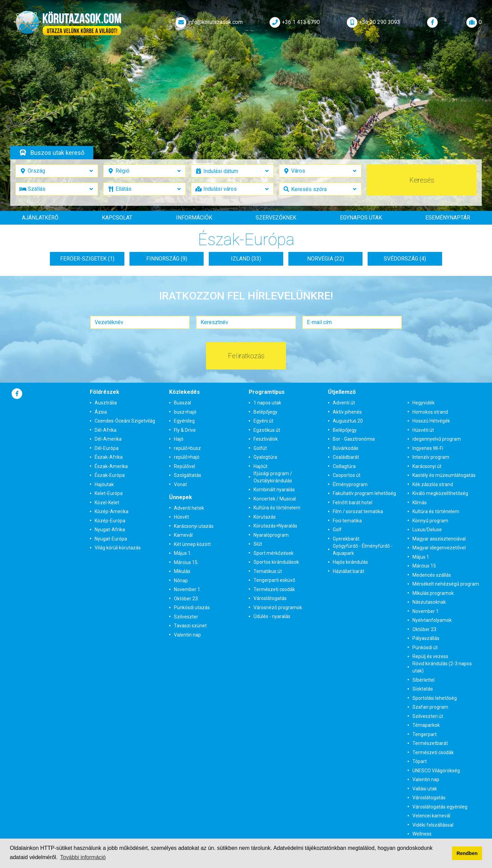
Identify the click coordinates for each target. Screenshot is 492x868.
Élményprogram (350, 484)
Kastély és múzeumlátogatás (444, 475)
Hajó (179, 439)
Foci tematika (347, 521)
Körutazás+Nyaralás (275, 526)
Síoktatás (423, 689)
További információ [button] (83, 857)
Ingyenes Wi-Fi (428, 448)
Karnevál (183, 535)
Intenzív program (431, 457)
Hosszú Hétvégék (431, 421)
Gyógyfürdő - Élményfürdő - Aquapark (363, 550)
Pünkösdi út (425, 647)
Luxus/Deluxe (427, 530)
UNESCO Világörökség (436, 771)
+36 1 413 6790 (294, 22)
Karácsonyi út (427, 466)
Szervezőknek (276, 218)
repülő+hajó (187, 457)
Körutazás (265, 517)
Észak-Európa (110, 475)
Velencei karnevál (431, 816)
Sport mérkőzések (274, 553)
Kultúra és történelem (277, 508)
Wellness (422, 834)
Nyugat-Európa (111, 539)
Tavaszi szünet (190, 626)
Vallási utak (425, 789)
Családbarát (346, 457)
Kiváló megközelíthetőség (440, 493)
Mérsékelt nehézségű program (446, 584)
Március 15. (186, 562)
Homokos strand (430, 412)
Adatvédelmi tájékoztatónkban (310, 848)
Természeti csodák (274, 589)
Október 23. (186, 599)
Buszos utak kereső (57, 153)
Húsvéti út (423, 430)
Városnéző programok (278, 607)
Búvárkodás (346, 448)
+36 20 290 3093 (373, 22)
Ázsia (101, 412)
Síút (258, 544)
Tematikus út (268, 571)
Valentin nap (187, 635)
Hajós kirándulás (350, 562)
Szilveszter (186, 617)
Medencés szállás (432, 575)
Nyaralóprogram (271, 535)
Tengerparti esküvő (274, 580)
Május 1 (421, 557)
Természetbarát (430, 743)
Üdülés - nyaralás (272, 616)
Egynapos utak (361, 218)
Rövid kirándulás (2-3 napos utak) (442, 667)
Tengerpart (425, 734)
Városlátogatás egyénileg (440, 807)
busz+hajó (185, 412)
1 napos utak (267, 403)
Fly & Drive (185, 430)
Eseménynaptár (448, 218)
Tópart (420, 761)
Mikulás (182, 571)
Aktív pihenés (347, 412)
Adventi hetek (189, 508)
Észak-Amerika (111, 466)
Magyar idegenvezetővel (439, 548)
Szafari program (430, 707)
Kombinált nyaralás (274, 490)
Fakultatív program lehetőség (364, 493)
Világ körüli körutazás (118, 548)
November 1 (426, 611)
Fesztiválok (266, 439)
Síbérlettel (423, 680)
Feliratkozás (246, 356)
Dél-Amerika (108, 439)
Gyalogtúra (265, 457)
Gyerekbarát (346, 539)
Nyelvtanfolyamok (432, 620)
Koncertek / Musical (275, 499)
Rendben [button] (467, 853)
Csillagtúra (344, 466)
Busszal (182, 403)
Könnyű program (430, 521)
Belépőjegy (265, 412)
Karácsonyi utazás (194, 526)
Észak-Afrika (109, 457)
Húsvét (181, 517)
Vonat (180, 484)
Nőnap (181, 580)
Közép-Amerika (112, 511)
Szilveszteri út (428, 716)
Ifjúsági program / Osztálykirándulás (273, 477)
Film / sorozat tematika (358, 511)
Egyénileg (184, 421)
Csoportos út (347, 475)
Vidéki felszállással (433, 825)
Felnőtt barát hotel (353, 503)
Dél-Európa (107, 448)
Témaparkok (426, 725)
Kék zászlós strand (433, 484)
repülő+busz (187, 448)
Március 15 (424, 566)
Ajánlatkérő (40, 218)
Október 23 (424, 629)
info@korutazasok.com (208, 22)
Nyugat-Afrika (110, 530)
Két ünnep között (192, 544)
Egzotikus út (267, 430)
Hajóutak (104, 484)
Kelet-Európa (109, 493)
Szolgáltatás (188, 475)
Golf (337, 530)
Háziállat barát (348, 571)
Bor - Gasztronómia (354, 439)
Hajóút (261, 466)
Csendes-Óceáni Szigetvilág (125, 421)
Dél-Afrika (106, 430)
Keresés (422, 180)
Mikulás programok (433, 593)
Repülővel (184, 466)
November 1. (188, 589)
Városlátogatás (270, 598)
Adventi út (344, 403)
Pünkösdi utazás (192, 607)
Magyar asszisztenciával (439, 539)
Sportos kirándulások (276, 562)
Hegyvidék (423, 403)
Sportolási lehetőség (435, 698)
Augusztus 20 (348, 421)
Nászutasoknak (429, 602)
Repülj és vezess (430, 656)
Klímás (420, 503)
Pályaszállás (426, 638)
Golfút (260, 448)
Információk (194, 218)
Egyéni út (263, 421)
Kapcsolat (117, 218)
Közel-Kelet (107, 503)
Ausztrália (106, 403)
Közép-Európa (110, 521)
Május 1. (183, 553)
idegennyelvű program (437, 439)
